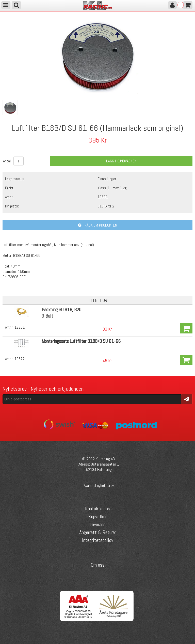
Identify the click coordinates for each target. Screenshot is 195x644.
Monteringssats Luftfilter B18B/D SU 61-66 (81, 341)
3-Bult (47, 316)
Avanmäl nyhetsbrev (99, 486)
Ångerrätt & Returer (98, 532)
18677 (20, 359)
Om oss (98, 565)
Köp (186, 328)
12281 (20, 327)
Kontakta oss (98, 509)
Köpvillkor (97, 516)
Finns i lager (107, 179)
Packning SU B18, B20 (61, 310)
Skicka (187, 399)
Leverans (98, 524)
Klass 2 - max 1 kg (112, 188)
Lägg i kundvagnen (121, 161)
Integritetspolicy (98, 540)
